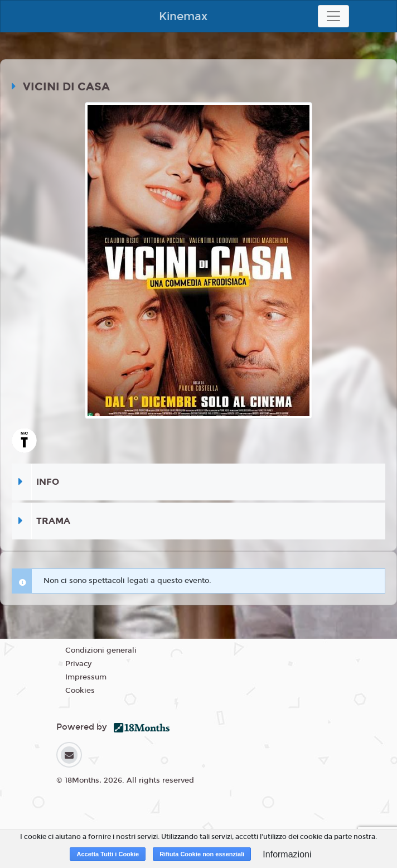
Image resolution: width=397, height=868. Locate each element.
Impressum (86, 677)
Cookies (80, 691)
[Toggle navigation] (333, 16)
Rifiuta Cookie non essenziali (202, 854)
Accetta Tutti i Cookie (108, 854)
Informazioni (287, 854)
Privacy (78, 664)
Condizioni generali (101, 650)
